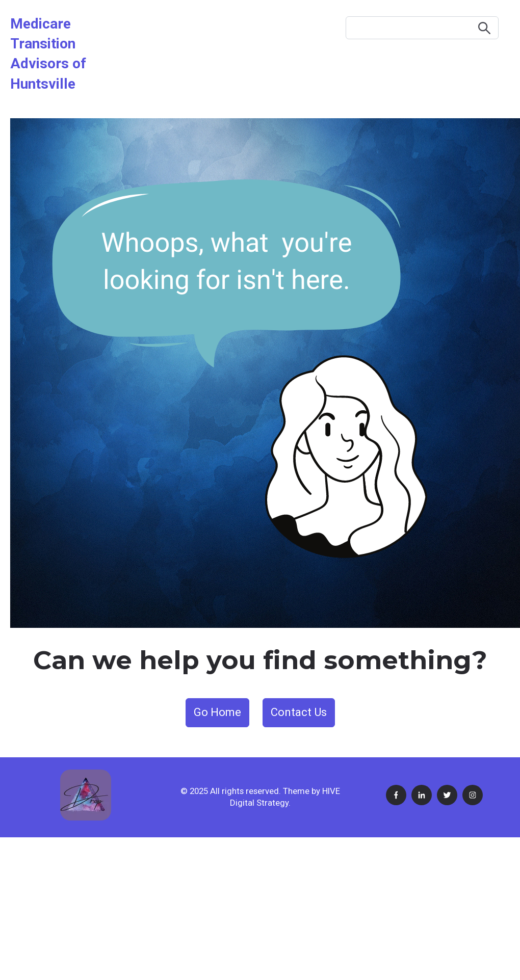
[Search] (422, 28)
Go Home (217, 712)
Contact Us (299, 712)
